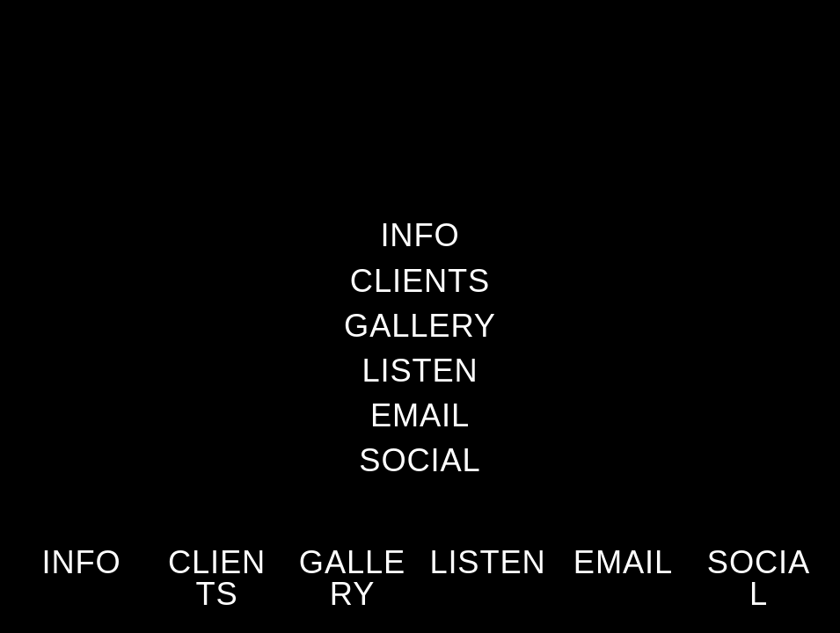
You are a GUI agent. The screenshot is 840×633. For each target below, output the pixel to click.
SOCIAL (759, 578)
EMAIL (623, 562)
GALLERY (352, 578)
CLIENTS (217, 578)
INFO (81, 562)
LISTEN (487, 562)
